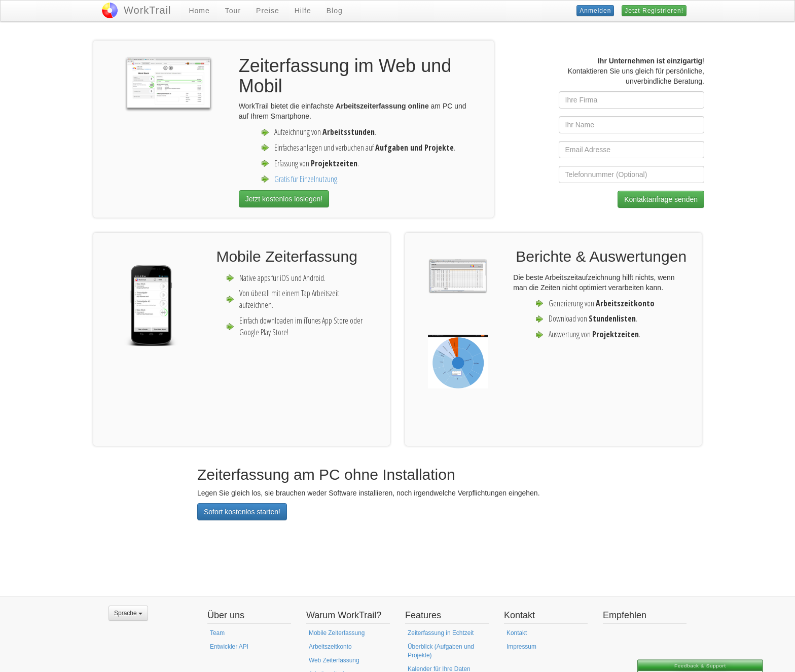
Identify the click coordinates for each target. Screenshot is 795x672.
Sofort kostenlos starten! (242, 512)
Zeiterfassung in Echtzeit (441, 633)
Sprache (128, 613)
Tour (233, 11)
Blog (335, 11)
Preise (268, 11)
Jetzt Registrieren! (654, 11)
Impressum (521, 647)
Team (217, 633)
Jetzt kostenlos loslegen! (284, 199)
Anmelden (595, 11)
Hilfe (303, 11)
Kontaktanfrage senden (661, 199)
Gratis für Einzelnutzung (306, 179)
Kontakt (517, 633)
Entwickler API (229, 647)
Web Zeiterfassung (334, 660)
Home (199, 11)
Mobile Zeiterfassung (337, 633)
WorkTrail (147, 10)
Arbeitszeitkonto (330, 647)
